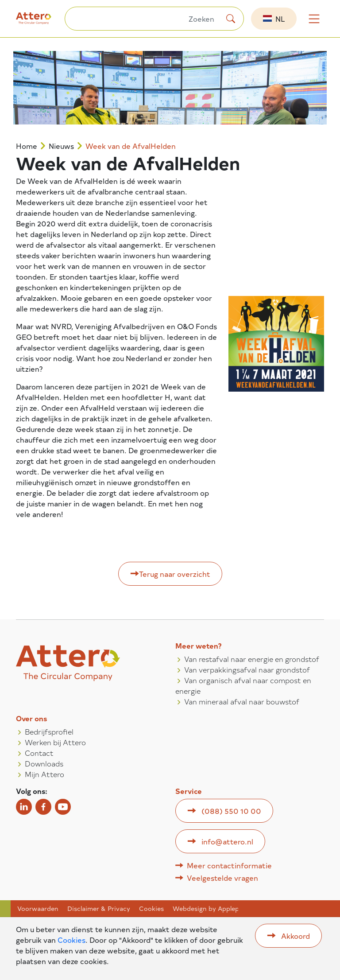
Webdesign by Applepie (209, 909)
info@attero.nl (227, 841)
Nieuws (61, 146)
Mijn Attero (44, 774)
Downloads (44, 763)
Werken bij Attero (55, 742)
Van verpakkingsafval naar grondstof (247, 669)
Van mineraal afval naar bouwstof (242, 701)
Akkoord (296, 936)
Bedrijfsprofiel (49, 731)
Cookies (151, 909)
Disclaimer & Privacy (99, 909)
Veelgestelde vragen (222, 878)
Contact (39, 753)
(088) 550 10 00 (231, 811)
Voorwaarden (38, 909)
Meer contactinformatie (229, 865)
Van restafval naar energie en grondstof (252, 659)
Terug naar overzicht (175, 574)
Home (27, 146)
